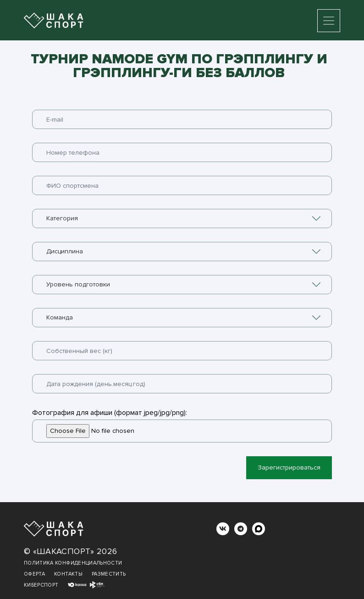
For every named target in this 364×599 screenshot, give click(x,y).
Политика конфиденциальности (73, 563)
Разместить (109, 574)
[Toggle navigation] (329, 21)
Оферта (34, 574)
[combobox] (182, 218)
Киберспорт (41, 585)
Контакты (68, 574)
